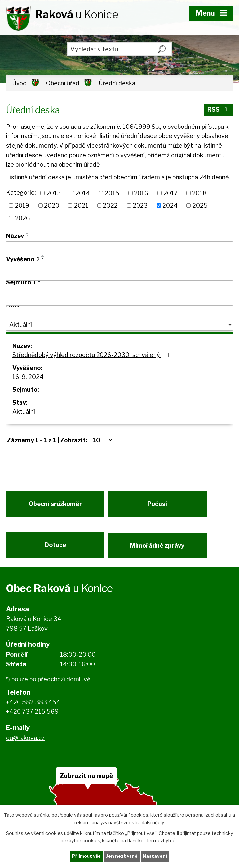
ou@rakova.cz (25, 745)
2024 (170, 206)
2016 (141, 193)
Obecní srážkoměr (55, 506)
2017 (170, 193)
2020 (52, 206)
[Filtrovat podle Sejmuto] (119, 299)
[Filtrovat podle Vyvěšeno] (119, 274)
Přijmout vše (86, 856)
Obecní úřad (63, 83)
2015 (112, 193)
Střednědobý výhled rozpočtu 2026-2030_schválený (92, 355)
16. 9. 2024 (28, 377)
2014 (83, 193)
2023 (140, 206)
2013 (54, 193)
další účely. (153, 822)
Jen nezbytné (122, 856)
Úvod (19, 83)
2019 (22, 206)
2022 (110, 206)
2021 (81, 206)
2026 (22, 218)
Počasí (160, 506)
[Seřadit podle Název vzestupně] (28, 233)
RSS (218, 111)
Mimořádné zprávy (160, 550)
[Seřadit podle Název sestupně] (28, 235)
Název (15, 236)
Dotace (55, 550)
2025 (200, 206)
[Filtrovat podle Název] (119, 248)
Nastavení (156, 856)
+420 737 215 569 (32, 719)
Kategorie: (21, 192)
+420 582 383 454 (33, 709)
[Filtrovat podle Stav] (119, 325)
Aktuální (24, 411)
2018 (199, 193)
